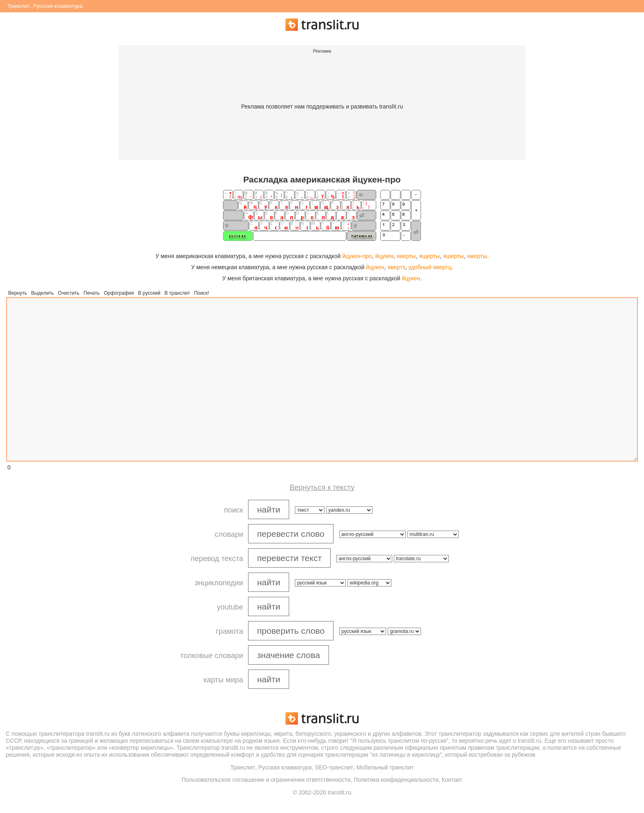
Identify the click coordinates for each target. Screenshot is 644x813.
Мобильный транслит (385, 767)
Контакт (452, 780)
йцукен (384, 256)
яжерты (477, 256)
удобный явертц (430, 267)
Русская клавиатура (58, 6)
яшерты (454, 256)
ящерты (429, 256)
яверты (406, 256)
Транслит (18, 6)
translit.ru (98, 734)
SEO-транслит (334, 767)
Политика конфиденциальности (396, 780)
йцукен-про (357, 256)
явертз (397, 267)
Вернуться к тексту (322, 487)
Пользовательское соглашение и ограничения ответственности (266, 780)
